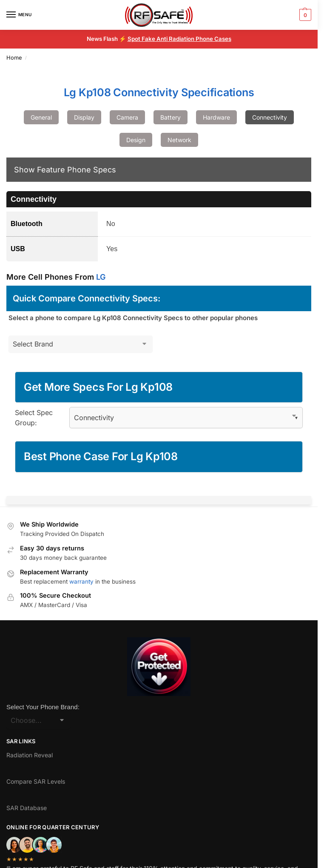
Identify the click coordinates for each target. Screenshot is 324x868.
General (41, 117)
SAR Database (27, 808)
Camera (127, 117)
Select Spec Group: (34, 418)
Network (179, 140)
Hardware (216, 117)
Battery (171, 117)
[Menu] (19, 15)
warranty (81, 582)
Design (136, 140)
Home (14, 58)
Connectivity (270, 117)
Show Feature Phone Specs (65, 170)
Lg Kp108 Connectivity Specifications (159, 92)
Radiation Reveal (30, 755)
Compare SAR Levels (36, 781)
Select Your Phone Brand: (43, 707)
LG (101, 277)
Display (84, 117)
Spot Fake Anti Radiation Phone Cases (179, 39)
